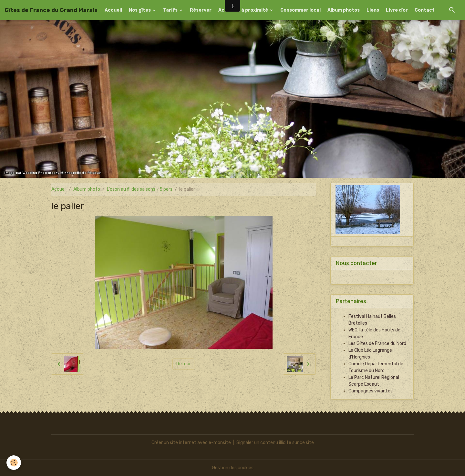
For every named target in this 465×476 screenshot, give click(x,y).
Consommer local (300, 10)
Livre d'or (397, 10)
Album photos (344, 10)
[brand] (51, 10)
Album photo (87, 189)
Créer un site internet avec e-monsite (191, 443)
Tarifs (171, 10)
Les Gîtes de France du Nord (377, 344)
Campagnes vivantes (371, 391)
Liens (373, 10)
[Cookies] (14, 463)
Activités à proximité (244, 10)
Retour (184, 364)
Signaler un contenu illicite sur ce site (275, 443)
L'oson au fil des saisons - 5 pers (140, 189)
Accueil (113, 10)
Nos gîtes (140, 10)
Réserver (201, 10)
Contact (425, 10)
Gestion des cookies (233, 468)
